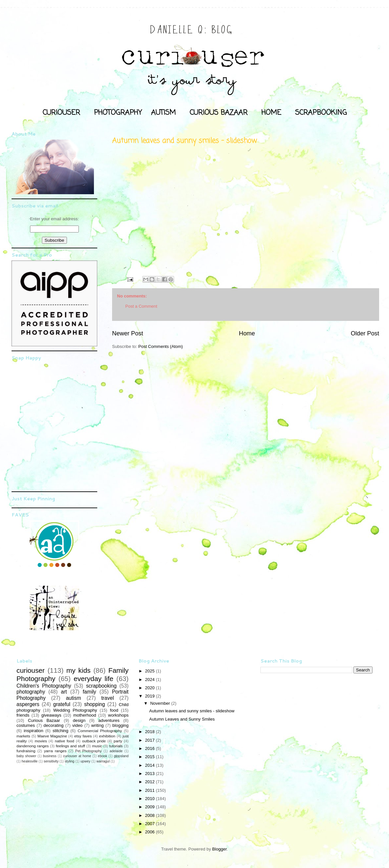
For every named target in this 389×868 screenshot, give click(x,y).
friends (23, 715)
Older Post (365, 333)
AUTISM (163, 113)
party (118, 741)
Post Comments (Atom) (161, 346)
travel (107, 698)
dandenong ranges (33, 746)
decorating (54, 725)
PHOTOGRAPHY (118, 113)
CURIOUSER (61, 113)
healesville (30, 761)
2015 (150, 757)
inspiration (33, 731)
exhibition (107, 736)
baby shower (26, 756)
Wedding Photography (75, 710)
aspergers (28, 704)
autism (74, 698)
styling (69, 761)
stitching (61, 731)
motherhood (85, 715)
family (90, 692)
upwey (85, 761)
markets (23, 736)
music (97, 746)
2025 (150, 671)
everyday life (93, 679)
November (161, 703)
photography (31, 692)
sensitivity (51, 761)
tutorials (116, 746)
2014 (150, 765)
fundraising (26, 751)
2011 (150, 790)
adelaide (116, 751)
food (114, 710)
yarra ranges (55, 751)
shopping (94, 704)
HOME (271, 113)
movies (41, 741)
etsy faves (83, 736)
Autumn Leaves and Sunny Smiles (182, 719)
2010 (150, 799)
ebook (103, 756)
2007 (150, 824)
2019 (150, 696)
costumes (26, 725)
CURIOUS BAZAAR (219, 113)
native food (64, 741)
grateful (62, 704)
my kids (78, 670)
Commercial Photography (100, 731)
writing (98, 725)
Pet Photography (88, 751)
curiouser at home (77, 756)
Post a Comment (141, 306)
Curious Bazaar (44, 720)
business (50, 756)
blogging (120, 725)
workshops (118, 715)
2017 (150, 740)
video (77, 725)
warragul (103, 761)
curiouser (31, 670)
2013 (150, 774)
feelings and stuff (70, 746)
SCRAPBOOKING (321, 113)
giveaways (51, 715)
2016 (150, 748)
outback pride (94, 741)
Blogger (220, 849)
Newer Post (128, 333)
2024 (150, 680)
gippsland (121, 756)
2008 (150, 815)
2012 (150, 782)
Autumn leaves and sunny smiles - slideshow (192, 711)
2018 (150, 732)
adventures (109, 720)
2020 (150, 688)
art (64, 692)
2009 (150, 807)
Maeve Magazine (52, 736)
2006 (150, 832)
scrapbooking (101, 686)
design (79, 720)
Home (247, 333)
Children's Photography (44, 686)
